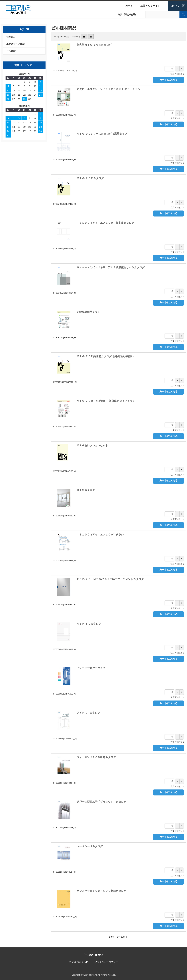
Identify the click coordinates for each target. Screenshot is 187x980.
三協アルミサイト (150, 6)
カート (129, 6)
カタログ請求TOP (78, 962)
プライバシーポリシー (107, 962)
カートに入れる (168, 80)
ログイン (175, 6)
